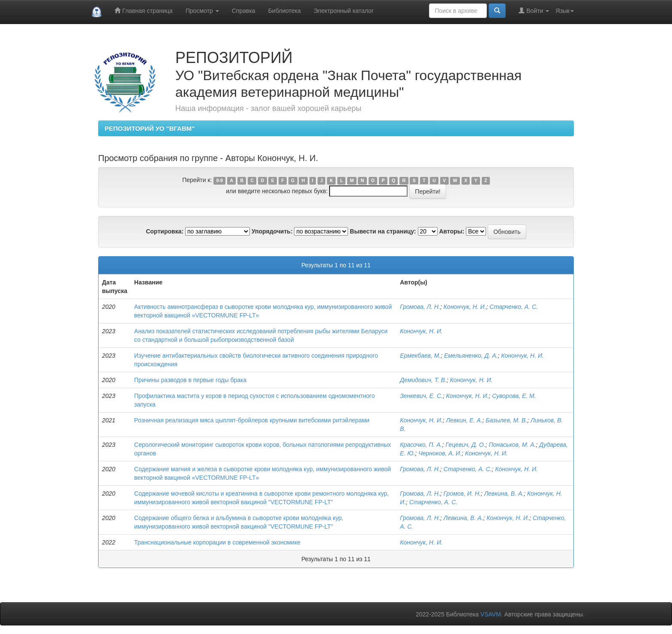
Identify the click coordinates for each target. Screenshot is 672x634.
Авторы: (451, 231)
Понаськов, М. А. (512, 445)
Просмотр (202, 11)
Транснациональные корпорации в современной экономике (217, 542)
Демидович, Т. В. (423, 380)
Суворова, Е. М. (514, 396)
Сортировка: (165, 231)
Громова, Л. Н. (420, 307)
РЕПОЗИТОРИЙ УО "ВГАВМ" (150, 128)
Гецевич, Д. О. (466, 445)
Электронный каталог (344, 11)
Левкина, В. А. (504, 493)
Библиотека (285, 11)
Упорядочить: (272, 231)
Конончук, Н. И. (465, 307)
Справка (244, 11)
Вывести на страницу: (383, 231)
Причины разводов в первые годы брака (190, 380)
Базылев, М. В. (506, 420)
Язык (565, 11)
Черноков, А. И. (440, 453)
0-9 (220, 180)
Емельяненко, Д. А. (471, 356)
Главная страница (143, 10)
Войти (534, 10)
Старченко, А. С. (514, 307)
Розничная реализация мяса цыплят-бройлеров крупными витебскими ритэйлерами (252, 420)
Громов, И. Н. (462, 493)
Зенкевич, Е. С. (421, 396)
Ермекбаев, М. (420, 356)
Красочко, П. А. (421, 445)
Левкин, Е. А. (464, 420)
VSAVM (491, 614)
